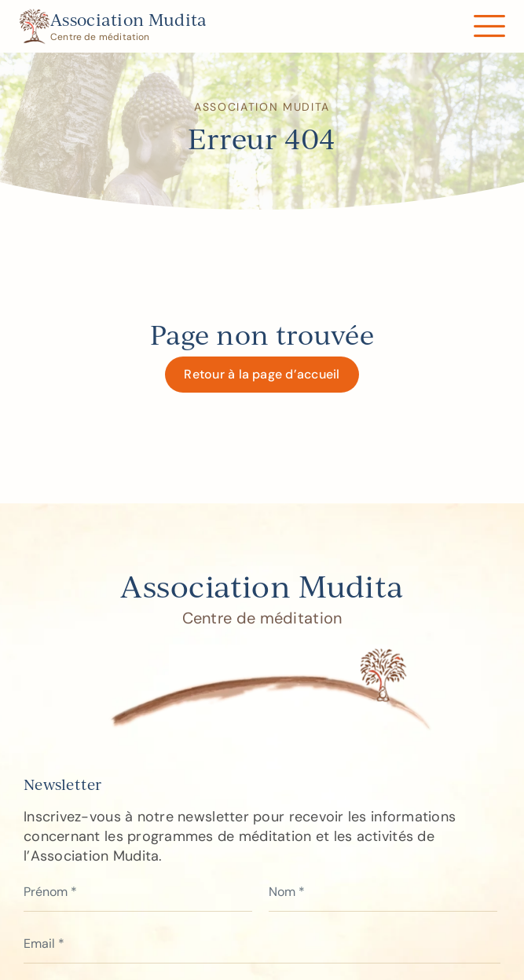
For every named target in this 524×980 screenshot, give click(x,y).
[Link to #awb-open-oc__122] (489, 26)
